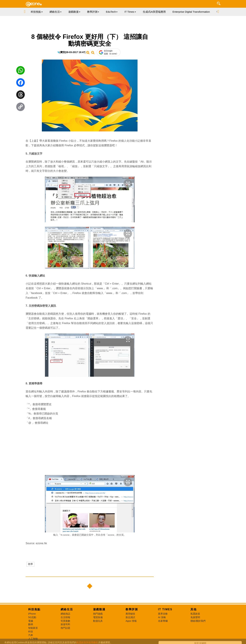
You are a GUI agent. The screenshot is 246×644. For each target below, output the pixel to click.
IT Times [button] (130, 12)
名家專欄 (163, 621)
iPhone (32, 614)
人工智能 (33, 639)
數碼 (31, 624)
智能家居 (33, 628)
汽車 (31, 635)
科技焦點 (34, 609)
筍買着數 (65, 621)
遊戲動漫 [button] (74, 12)
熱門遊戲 (98, 614)
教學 (30, 564)
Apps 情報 (131, 621)
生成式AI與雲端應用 (154, 12)
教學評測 (132, 609)
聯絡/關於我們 (198, 621)
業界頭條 (163, 614)
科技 (31, 632)
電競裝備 (98, 617)
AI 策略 (162, 617)
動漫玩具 (98, 621)
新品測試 (130, 617)
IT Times (165, 609)
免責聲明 (195, 617)
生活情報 (65, 617)
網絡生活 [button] (56, 12)
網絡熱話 (65, 614)
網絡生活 (67, 609)
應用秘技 (130, 614)
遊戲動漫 (99, 609)
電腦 (31, 621)
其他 (194, 609)
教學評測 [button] (93, 12)
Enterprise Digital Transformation (191, 12)
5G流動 (32, 617)
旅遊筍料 (65, 624)
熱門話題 (65, 628)
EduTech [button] (112, 12)
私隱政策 (195, 614)
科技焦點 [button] (37, 12)
